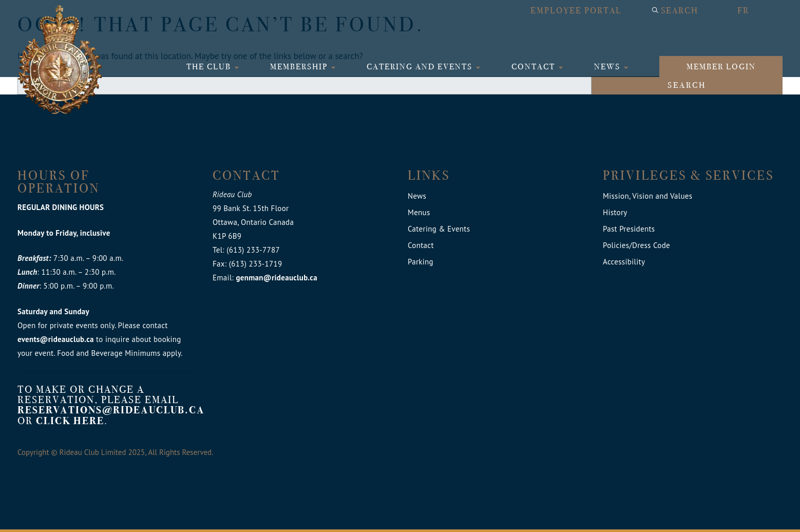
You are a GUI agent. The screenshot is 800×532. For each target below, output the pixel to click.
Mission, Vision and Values (647, 196)
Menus (419, 212)
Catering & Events (439, 229)
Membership (300, 66)
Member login (721, 66)
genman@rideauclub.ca (276, 278)
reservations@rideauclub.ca (111, 410)
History (615, 212)
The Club (210, 66)
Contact (535, 66)
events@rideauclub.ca (56, 339)
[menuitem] (755, 11)
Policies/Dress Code (636, 245)
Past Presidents (629, 229)
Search (680, 11)
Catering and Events (421, 66)
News (608, 66)
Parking (421, 262)
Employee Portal (576, 11)
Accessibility (624, 262)
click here (70, 421)
